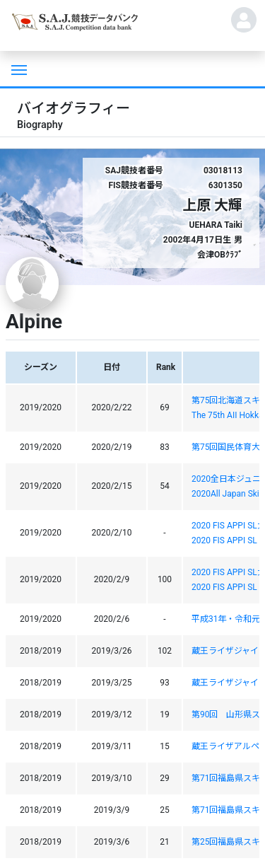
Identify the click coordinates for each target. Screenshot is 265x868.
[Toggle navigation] (18, 69)
